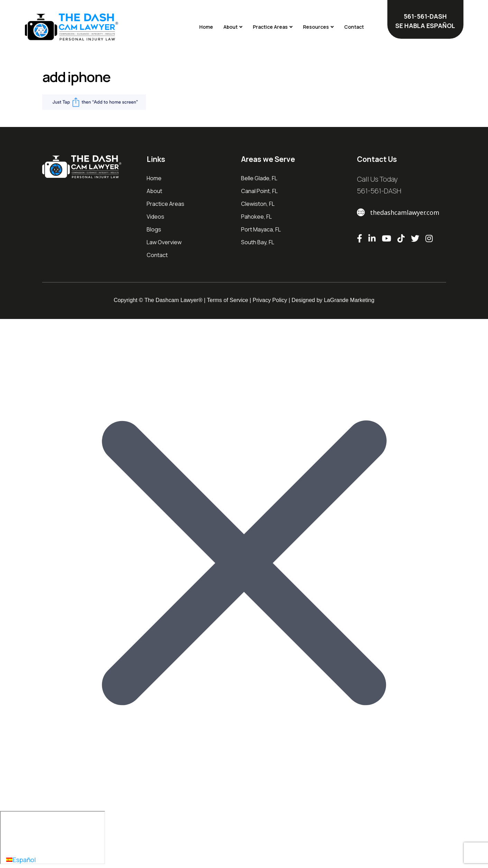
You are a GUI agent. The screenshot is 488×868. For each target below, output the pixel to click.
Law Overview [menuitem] (164, 242)
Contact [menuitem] (157, 255)
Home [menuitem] (154, 178)
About (231, 27)
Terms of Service (227, 300)
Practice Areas (270, 27)
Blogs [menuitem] (154, 229)
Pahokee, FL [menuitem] (257, 217)
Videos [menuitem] (155, 217)
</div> (53, 838)
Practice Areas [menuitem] (165, 204)
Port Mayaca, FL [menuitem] (261, 229)
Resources (316, 27)
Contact (354, 27)
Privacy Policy (270, 300)
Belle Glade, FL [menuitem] (259, 178)
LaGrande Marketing (349, 300)
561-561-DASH (379, 191)
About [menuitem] (154, 191)
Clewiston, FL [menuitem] (258, 204)
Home (206, 27)
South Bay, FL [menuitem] (258, 242)
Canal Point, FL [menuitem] (259, 191)
